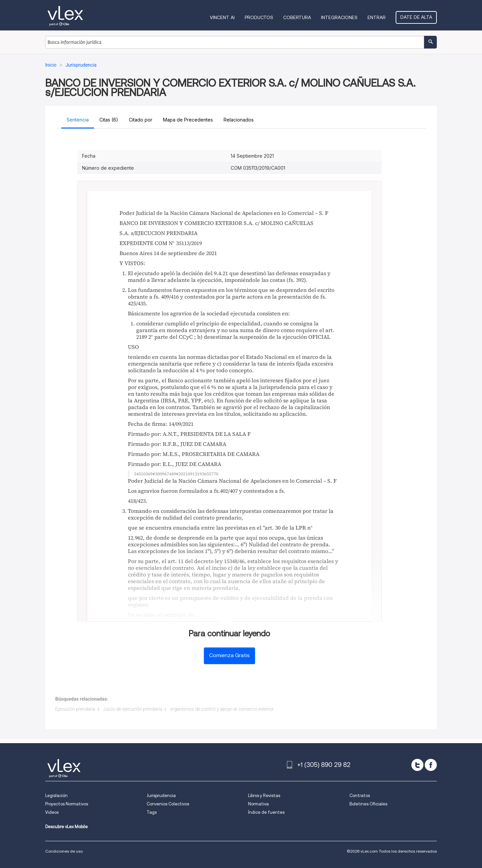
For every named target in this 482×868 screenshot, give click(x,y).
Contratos (360, 796)
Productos (259, 17)
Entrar (377, 17)
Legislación (56, 796)
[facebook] (431, 765)
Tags (152, 812)
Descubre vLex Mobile (66, 827)
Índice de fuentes (266, 812)
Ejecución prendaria (75, 709)
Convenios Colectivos (168, 804)
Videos (52, 812)
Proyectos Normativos (67, 804)
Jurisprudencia (161, 796)
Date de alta (416, 17)
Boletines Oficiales (368, 804)
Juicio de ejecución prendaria (133, 709)
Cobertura (297, 17)
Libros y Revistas (264, 796)
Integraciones (339, 17)
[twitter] (417, 765)
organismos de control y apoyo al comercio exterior (222, 709)
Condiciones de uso (64, 851)
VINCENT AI (222, 17)
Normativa (258, 804)
